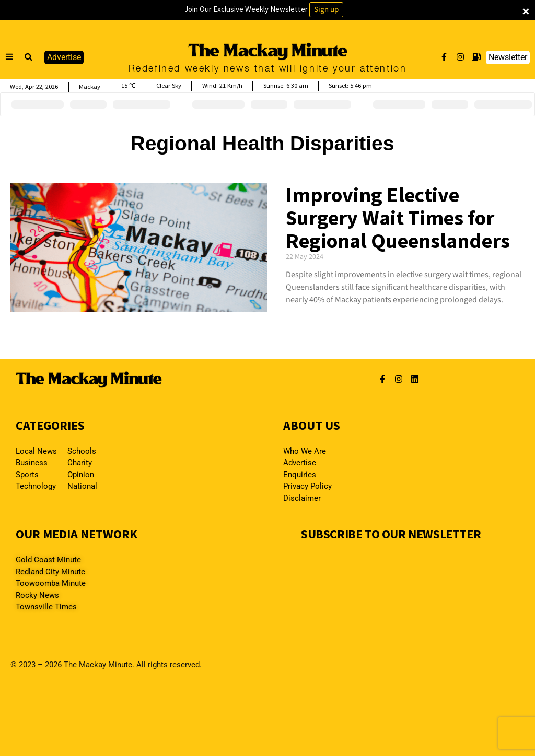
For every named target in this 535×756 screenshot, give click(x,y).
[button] (29, 57)
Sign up (326, 10)
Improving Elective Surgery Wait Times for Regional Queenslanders (398, 218)
